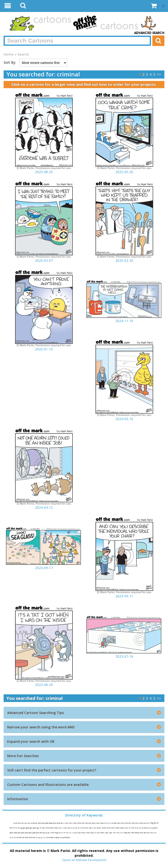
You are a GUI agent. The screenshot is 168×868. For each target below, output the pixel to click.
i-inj (65, 828)
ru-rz (69, 832)
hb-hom (50, 828)
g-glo (23, 828)
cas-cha (73, 823)
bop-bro (53, 823)
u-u (12, 837)
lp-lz (91, 828)
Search (23, 54)
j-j (75, 828)
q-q (48, 832)
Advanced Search (149, 33)
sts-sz (120, 832)
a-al (16, 823)
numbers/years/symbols (58, 837)
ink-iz (70, 828)
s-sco (74, 832)
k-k (78, 828)
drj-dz (135, 823)
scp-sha (81, 832)
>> (159, 74)
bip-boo (45, 823)
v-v (15, 837)
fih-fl (156, 823)
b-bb (33, 823)
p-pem (155, 828)
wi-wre (26, 837)
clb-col (88, 823)
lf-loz (86, 828)
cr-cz (109, 823)
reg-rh (58, 832)
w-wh (20, 837)
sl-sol (97, 832)
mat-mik (106, 828)
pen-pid (14, 832)
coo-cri (103, 823)
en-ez (147, 823)
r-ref (52, 832)
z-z (44, 837)
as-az (27, 823)
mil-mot (115, 828)
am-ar (21, 823)
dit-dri (129, 823)
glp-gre (29, 828)
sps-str (113, 832)
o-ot (144, 828)
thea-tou (139, 832)
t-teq (126, 832)
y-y (41, 837)
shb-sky (90, 832)
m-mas (98, 828)
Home (9, 54)
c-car (66, 823)
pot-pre (36, 832)
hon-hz (58, 828)
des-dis (121, 823)
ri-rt (63, 832)
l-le (81, 828)
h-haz (43, 828)
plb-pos (29, 832)
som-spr (104, 832)
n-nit (132, 828)
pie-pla (21, 832)
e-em (141, 823)
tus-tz (153, 832)
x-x (38, 837)
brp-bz (60, 823)
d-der (115, 823)
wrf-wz (33, 837)
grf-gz (36, 828)
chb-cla (81, 823)
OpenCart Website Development (84, 860)
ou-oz (149, 828)
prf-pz (43, 832)
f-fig (152, 823)
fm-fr (12, 828)
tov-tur (147, 832)
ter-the (131, 832)
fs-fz (18, 828)
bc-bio (38, 823)
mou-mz (124, 828)
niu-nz (138, 828)
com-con (96, 823)
